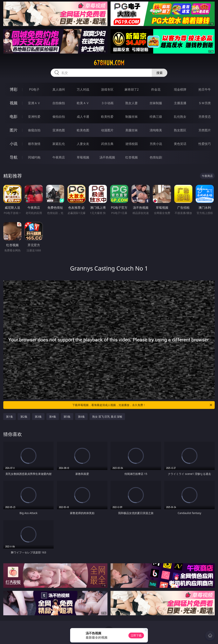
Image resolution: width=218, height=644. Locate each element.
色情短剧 (156, 157)
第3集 (38, 417)
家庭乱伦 (59, 144)
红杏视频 (132, 157)
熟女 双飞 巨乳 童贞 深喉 (107, 417)
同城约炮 (34, 157)
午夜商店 (59, 157)
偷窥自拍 (34, 130)
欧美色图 (83, 130)
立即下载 (136, 635)
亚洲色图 (59, 130)
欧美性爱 (107, 117)
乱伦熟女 (180, 117)
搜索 (160, 73)
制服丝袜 (132, 117)
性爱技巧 (205, 144)
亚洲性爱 (34, 117)
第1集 (10, 417)
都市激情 (34, 144)
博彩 (14, 89)
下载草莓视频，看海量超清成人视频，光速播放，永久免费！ (143, 405)
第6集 (81, 417)
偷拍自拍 (59, 117)
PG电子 (34, 89)
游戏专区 (107, 89)
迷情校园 (132, 144)
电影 (14, 116)
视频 (14, 103)
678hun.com (109, 63)
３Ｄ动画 (107, 103)
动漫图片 (107, 130)
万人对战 (83, 89)
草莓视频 (83, 157)
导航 (14, 157)
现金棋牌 (180, 89)
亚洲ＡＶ (34, 103)
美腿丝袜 (132, 130)
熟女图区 (180, 130)
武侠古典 (107, 144)
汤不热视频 (107, 157)
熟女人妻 (132, 103)
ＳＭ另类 (205, 103)
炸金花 (156, 89)
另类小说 (156, 144)
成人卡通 (83, 117)
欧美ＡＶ (83, 103)
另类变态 (205, 117)
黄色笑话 (180, 144)
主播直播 (180, 103)
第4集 (53, 417)
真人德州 (59, 89)
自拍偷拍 (59, 103)
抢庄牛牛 (205, 89)
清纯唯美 (156, 130)
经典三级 (156, 117)
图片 (14, 130)
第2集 (24, 417)
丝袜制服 (156, 103)
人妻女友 (83, 144)
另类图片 (205, 130)
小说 (14, 144)
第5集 (67, 417)
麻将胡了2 (132, 89)
